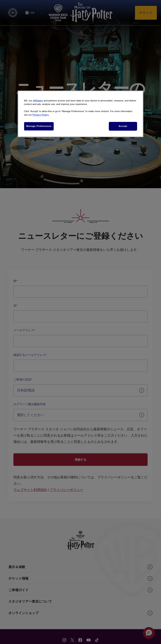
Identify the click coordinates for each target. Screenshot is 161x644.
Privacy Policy (41, 115)
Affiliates (38, 101)
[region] (80, 114)
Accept (123, 126)
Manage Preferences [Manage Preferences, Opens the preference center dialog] (39, 126)
